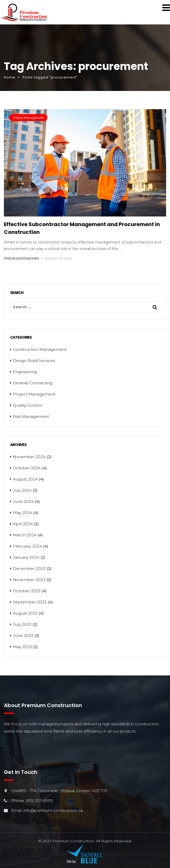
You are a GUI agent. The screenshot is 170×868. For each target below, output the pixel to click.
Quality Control (28, 405)
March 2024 (25, 535)
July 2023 (22, 624)
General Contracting (33, 383)
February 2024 (27, 546)
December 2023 (29, 568)
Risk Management (31, 416)
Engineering (25, 372)
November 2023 (29, 580)
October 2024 (27, 468)
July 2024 (22, 490)
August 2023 (25, 613)
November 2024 (29, 457)
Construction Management (40, 349)
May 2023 (22, 647)
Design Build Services (34, 361)
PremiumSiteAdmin (21, 258)
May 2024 (23, 513)
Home (10, 77)
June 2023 (23, 636)
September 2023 (30, 602)
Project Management (28, 118)
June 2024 (23, 501)
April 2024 (23, 524)
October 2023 (27, 591)
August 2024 (25, 479)
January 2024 (26, 557)
